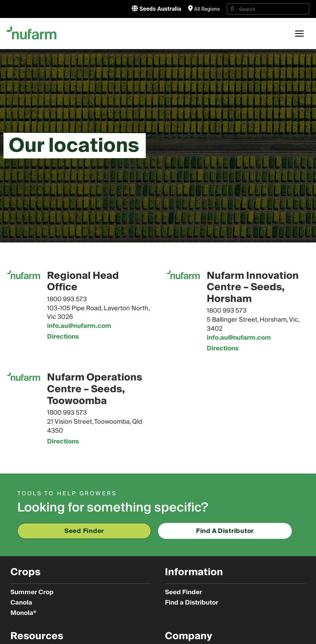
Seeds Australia (159, 8)
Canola (21, 603)
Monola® (23, 613)
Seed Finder (183, 592)
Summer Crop (32, 592)
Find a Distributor (192, 603)
